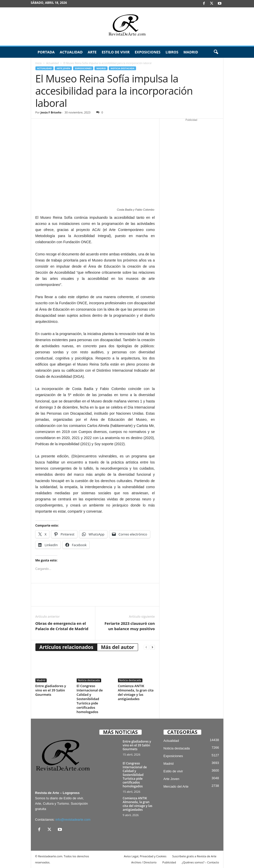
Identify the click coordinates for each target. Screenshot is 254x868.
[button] (216, 52)
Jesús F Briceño (51, 112)
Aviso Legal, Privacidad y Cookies (145, 856)
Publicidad (169, 862)
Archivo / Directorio (144, 862)
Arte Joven (63, 68)
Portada (46, 52)
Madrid (191, 52)
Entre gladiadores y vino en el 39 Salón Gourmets (51, 690)
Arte (92, 52)
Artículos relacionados (66, 647)
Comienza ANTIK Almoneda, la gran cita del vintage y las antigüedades (136, 692)
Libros (172, 52)
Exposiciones (148, 52)
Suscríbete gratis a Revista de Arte (194, 856)
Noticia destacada (122, 68)
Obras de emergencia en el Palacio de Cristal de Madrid (62, 626)
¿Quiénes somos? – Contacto (200, 862)
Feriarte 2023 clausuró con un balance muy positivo (130, 626)
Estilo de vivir (116, 52)
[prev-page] (146, 647)
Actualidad (71, 52)
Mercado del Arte (176, 786)
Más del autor (117, 647)
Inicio (39, 63)
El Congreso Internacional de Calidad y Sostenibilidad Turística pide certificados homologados (90, 699)
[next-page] (152, 647)
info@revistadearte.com (73, 820)
